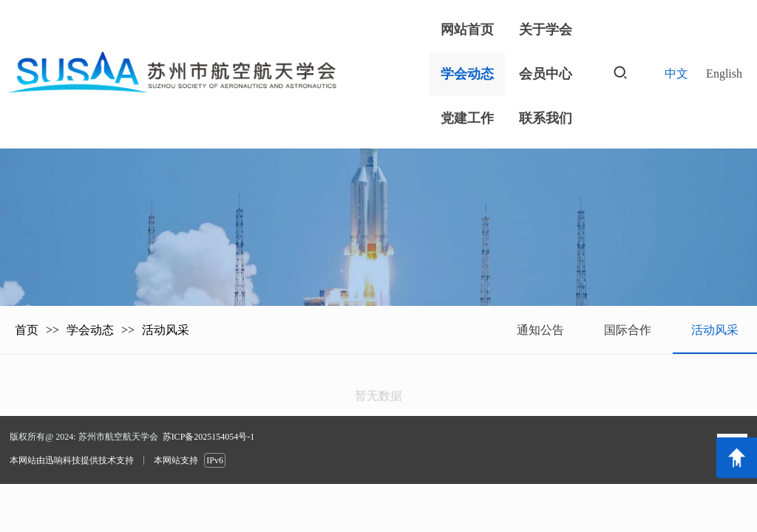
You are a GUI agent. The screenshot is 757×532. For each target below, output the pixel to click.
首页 (27, 330)
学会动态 (90, 330)
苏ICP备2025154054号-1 (209, 437)
